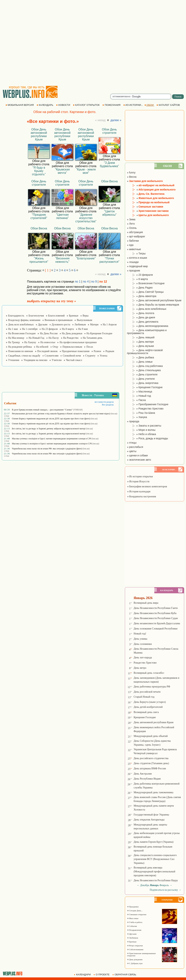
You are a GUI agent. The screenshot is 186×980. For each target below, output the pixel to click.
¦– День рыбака (140, 357)
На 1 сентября (30, 329)
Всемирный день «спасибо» (149, 673)
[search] (141, 97)
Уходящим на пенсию (35, 360)
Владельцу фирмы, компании (24, 320)
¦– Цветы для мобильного (148, 215)
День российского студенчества (151, 758)
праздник (133, 271)
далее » (116, 120)
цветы (132, 451)
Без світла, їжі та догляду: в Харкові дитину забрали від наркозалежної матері (49, 429)
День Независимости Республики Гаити (156, 608)
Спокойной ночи (72, 356)
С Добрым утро (135, 963)
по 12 (103, 282)
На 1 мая (13, 329)
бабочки (133, 241)
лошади (133, 262)
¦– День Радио (140, 288)
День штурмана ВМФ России (150, 768)
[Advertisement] (41, 43)
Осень (132, 228)
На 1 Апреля (110, 325)
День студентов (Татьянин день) (151, 763)
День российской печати (147, 692)
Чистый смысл (74, 360)
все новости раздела (104, 402)
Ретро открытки (135, 946)
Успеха (103, 356)
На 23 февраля (50, 329)
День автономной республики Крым (153, 722)
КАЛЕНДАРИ (83, 975)
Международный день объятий (151, 736)
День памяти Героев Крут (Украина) (153, 842)
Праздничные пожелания (76, 351)
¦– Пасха (136, 400)
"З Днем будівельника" (109, 164)
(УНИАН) (78, 410)
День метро (140, 668)
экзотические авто (139, 460)
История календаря (139, 491)
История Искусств (138, 481)
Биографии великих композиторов (147, 486)
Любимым (80, 325)
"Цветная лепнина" (62, 216)
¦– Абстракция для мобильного (151, 190)
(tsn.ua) (114, 414)
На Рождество (71, 338)
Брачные (74, 316)
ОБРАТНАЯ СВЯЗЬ (125, 975)
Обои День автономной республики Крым (39, 134)
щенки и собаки (137, 455)
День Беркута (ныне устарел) (150, 702)
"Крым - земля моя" (86, 171)
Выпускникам (84, 320)
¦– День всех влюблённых (147, 309)
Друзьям (43, 325)
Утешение (14, 360)
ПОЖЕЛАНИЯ (112, 105)
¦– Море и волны (141, 430)
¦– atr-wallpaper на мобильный (151, 185)
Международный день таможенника (153, 792)
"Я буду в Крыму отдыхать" (39, 171)
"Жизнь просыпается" (39, 260)
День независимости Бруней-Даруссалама (157, 623)
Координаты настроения (142, 496)
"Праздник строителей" (39, 216)
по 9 (94, 282)
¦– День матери (140, 342)
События (132, 926)
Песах (90, 347)
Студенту (90, 356)
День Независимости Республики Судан (156, 618)
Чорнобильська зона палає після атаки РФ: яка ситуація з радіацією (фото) (47, 449)
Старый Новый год (144, 697)
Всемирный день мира (146, 603)
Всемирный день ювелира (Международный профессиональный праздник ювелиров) (154, 872)
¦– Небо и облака (141, 434)
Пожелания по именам (21, 351)
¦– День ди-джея (141, 317)
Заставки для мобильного (145, 181)
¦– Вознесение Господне (146, 283)
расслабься (135, 447)
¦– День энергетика (143, 383)
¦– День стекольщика (144, 370)
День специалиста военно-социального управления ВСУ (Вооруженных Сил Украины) (155, 859)
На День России (49, 333)
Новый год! (140, 634)
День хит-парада (143, 658)
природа (133, 421)
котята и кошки (137, 258)
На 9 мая (83, 329)
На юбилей (42, 347)
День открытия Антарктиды (149, 820)
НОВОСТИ (63, 105)
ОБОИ (149, 105)
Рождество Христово (145, 663)
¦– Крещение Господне (145, 387)
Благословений (56, 316)
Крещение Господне (145, 717)
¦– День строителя (142, 374)
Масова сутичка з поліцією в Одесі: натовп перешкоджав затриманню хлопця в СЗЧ (52, 439)
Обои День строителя (109, 131)
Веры (86, 316)
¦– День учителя (141, 379)
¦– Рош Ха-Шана (141, 413)
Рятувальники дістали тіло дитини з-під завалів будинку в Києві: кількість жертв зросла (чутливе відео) (61, 414)
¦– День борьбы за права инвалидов (153, 305)
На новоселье (48, 342)
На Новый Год (36, 338)
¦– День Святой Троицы (145, 292)
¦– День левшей (141, 337)
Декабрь (145, 885)
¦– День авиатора (142, 296)
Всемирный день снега (146, 712)
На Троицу (14, 342)
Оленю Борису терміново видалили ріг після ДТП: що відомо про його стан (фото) (51, 419)
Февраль (164, 885)
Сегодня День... (135, 911)
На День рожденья (72, 333)
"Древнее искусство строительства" (86, 218)
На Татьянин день (93, 338)
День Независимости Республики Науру (156, 880)
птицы (132, 443)
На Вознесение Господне (22, 333)
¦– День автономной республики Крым (154, 300)
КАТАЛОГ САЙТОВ (168, 105)
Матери (94, 325)
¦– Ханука (137, 417)
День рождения (135, 959)
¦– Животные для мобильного (150, 198)
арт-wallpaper (136, 236)
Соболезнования (135, 949)
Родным (110, 351)
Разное (97, 351)
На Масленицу (16, 338)
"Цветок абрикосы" (109, 213)
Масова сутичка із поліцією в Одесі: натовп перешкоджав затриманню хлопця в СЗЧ (52, 444)
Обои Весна (109, 181)
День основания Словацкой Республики (156, 629)
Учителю (57, 360)
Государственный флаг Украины (151, 815)
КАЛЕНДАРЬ (45, 105)
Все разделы (108, 405)
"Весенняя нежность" (62, 260)
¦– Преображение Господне (148, 404)
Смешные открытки (137, 914)
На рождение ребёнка (20, 347)
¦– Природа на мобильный (148, 202)
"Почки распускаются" (109, 260)
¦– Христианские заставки (148, 211)
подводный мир (137, 266)
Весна (132, 177)
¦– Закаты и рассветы (144, 426)
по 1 (78, 282)
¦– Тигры (136, 253)
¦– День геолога (141, 313)
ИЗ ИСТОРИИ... (134, 105)
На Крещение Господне (99, 333)
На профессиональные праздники (78, 342)
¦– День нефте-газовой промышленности (145, 352)
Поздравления (134, 930)
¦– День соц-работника (145, 366)
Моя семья (133, 918)
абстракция (135, 232)
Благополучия (36, 316)
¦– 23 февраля (140, 275)
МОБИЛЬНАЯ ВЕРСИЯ (20, 105)
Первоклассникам (72, 347)
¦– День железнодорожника (148, 326)
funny (131, 173)
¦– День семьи (140, 362)
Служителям (52, 356)
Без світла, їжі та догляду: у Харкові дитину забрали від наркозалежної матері (49, 434)
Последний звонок (47, 351)
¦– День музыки (140, 346)
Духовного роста (61, 325)
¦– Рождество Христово (145, 409)
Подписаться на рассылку (165, 890)
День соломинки (143, 644)
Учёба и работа (135, 922)
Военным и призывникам (59, 320)
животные (134, 249)
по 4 (86, 282)
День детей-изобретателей (148, 707)
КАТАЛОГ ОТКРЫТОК (87, 105)
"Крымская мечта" (62, 171)
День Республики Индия (147, 779)
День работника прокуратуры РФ (152, 687)
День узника (140, 639)
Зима (131, 219)
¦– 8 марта (137, 279)
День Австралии (143, 774)
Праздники (133, 907)
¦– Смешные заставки (145, 207)
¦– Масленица (139, 392)
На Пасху (54, 338)
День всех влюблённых (21, 325)
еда (130, 245)
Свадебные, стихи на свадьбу (24, 356)
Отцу (55, 347)
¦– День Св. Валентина (146, 194)
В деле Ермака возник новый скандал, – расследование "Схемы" (42, 410)
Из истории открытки (140, 476)
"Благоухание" (86, 258)
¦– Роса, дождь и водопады (147, 438)
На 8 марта (68, 329)
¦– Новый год (139, 396)
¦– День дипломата (143, 322)
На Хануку (30, 342)
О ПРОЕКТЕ (102, 975)
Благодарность (16, 316)
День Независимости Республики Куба (155, 613)
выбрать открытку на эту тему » (52, 301)
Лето (131, 224)
